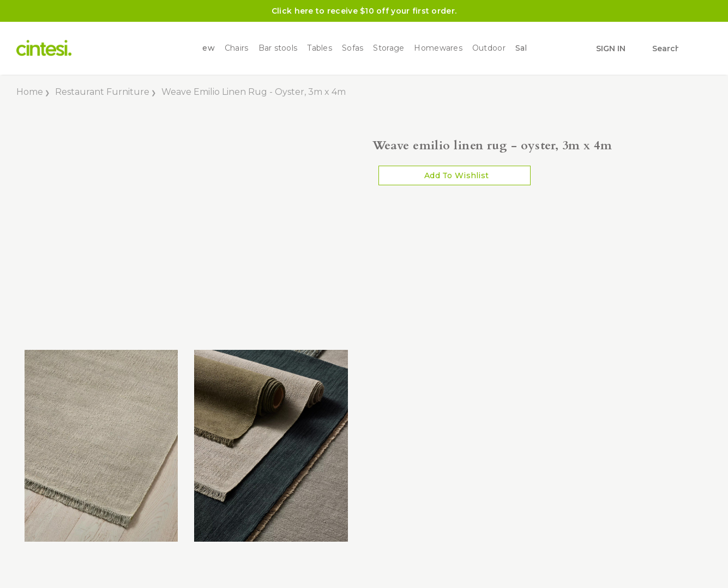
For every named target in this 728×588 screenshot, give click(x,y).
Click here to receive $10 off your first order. (364, 11)
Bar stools (278, 48)
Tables (320, 48)
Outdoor (489, 48)
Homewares (438, 48)
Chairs (237, 48)
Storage (389, 48)
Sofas (353, 48)
